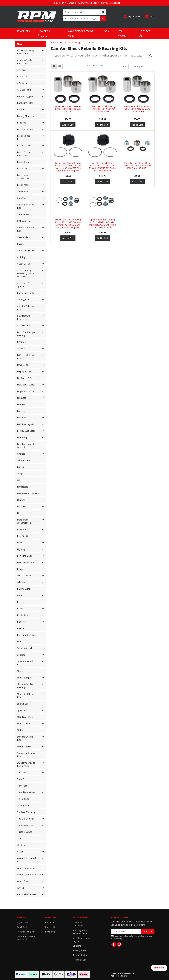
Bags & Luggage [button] (25, 96)
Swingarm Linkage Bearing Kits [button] (26, 764)
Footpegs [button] (22, 411)
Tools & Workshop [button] (26, 812)
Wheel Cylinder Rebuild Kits (30, 875)
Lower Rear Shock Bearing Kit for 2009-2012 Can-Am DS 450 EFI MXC (103, 109)
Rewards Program (44, 33)
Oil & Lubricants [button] (25, 576)
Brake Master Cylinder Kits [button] (24, 177)
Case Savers (23, 214)
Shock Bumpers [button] (25, 678)
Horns (20, 513)
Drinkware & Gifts (26, 378)
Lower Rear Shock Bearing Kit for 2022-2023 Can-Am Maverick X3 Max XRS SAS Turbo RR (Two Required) (68, 167)
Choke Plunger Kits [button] (26, 251)
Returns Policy (80, 955)
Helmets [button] (21, 500)
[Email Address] (126, 931)
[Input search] (82, 12)
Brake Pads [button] (23, 185)
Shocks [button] (21, 671)
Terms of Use (80, 960)
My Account (23, 922)
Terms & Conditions (78, 924)
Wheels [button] (21, 888)
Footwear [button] (22, 418)
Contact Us (144, 33)
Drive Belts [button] (22, 365)
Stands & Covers (25, 717)
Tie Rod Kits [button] (23, 799)
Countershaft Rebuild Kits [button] (24, 317)
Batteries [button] (22, 109)
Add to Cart (68, 125)
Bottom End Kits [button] (25, 129)
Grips (20, 480)
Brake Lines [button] (23, 169)
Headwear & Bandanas (28, 493)
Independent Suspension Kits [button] (25, 521)
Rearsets (21, 628)
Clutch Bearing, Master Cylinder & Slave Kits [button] (26, 273)
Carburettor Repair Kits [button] (26, 206)
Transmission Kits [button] (26, 825)
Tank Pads (22, 786)
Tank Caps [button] (22, 779)
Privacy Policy (80, 950)
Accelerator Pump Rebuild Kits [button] (26, 52)
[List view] (60, 66)
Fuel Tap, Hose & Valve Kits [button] (26, 446)
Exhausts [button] (22, 398)
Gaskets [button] (21, 454)
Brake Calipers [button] (24, 146)
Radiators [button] (22, 622)
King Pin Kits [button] (23, 536)
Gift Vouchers (24, 460)
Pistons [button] (21, 602)
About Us (50, 922)
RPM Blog (50, 932)
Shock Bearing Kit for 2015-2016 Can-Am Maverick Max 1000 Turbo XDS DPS (137, 166)
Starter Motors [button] (24, 723)
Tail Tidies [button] (22, 773)
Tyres (20, 838)
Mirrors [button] (21, 569)
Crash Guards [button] (24, 326)
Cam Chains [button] (23, 191)
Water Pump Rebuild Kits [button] (27, 860)
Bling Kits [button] (22, 123)
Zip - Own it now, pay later (81, 940)
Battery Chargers (25, 116)
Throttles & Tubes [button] (26, 792)
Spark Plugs (23, 704)
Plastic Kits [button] (22, 615)
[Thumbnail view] (54, 66)
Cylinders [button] (22, 349)
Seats (20, 642)
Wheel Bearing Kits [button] (26, 868)
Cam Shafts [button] (23, 198)
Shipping (77, 946)
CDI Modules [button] (23, 221)
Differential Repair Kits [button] (26, 357)
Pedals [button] (20, 595)
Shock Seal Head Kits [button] (25, 696)
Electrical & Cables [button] (26, 385)
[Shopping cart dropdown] (149, 17)
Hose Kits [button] (22, 506)
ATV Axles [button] (22, 83)
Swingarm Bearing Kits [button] (26, 755)
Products (23, 31)
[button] (132, 17)
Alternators (23, 77)
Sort (125, 66)
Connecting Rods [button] (25, 293)
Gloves (20, 467)
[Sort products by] (141, 66)
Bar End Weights (25, 103)
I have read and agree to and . (132, 937)
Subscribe (148, 931)
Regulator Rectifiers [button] (27, 635)
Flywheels (22, 404)
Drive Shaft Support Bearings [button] (27, 334)
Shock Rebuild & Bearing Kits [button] (25, 686)
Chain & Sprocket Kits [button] (26, 229)
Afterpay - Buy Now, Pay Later (81, 932)
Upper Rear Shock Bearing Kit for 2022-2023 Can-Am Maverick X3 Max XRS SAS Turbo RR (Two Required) (68, 223)
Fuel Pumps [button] (23, 437)
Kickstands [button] (22, 529)
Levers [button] (20, 543)
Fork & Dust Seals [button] (26, 431)
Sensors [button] (21, 655)
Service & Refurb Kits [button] (25, 663)
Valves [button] (20, 852)
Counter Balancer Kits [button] (26, 308)
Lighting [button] (21, 549)
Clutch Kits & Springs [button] (23, 285)
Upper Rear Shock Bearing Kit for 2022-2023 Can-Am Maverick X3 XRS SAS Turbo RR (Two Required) (102, 223)
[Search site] (103, 12)
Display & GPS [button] (24, 371)
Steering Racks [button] (24, 746)
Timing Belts (23, 805)
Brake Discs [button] (23, 162)
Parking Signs (24, 589)
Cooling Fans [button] (23, 300)
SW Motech (123, 33)
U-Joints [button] (21, 845)
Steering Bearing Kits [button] (25, 738)
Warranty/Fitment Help (80, 33)
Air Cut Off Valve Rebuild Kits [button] (25, 62)
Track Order (23, 927)
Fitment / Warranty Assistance (26, 938)
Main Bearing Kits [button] (26, 562)
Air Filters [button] (22, 70)
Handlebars (23, 487)
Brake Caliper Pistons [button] (24, 137)
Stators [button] (21, 730)
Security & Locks (25, 648)
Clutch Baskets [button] (24, 264)
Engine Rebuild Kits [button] (26, 391)
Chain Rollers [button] (23, 237)
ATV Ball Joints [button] (24, 90)
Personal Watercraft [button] (27, 894)
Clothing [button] (21, 257)
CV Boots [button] (22, 342)
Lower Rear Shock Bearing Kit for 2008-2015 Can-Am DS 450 (68, 109)
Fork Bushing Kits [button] (26, 424)
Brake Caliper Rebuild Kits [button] (24, 154)
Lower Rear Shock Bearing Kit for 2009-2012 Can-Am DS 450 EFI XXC (137, 109)
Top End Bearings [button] (26, 819)
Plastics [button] (21, 609)
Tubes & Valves (25, 832)
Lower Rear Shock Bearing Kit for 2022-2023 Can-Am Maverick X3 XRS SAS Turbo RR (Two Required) (102, 167)
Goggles (21, 474)
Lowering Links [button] (24, 556)
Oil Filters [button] (22, 582)
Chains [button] (20, 244)
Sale (107, 31)
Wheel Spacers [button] (24, 881)
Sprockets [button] (22, 710)
